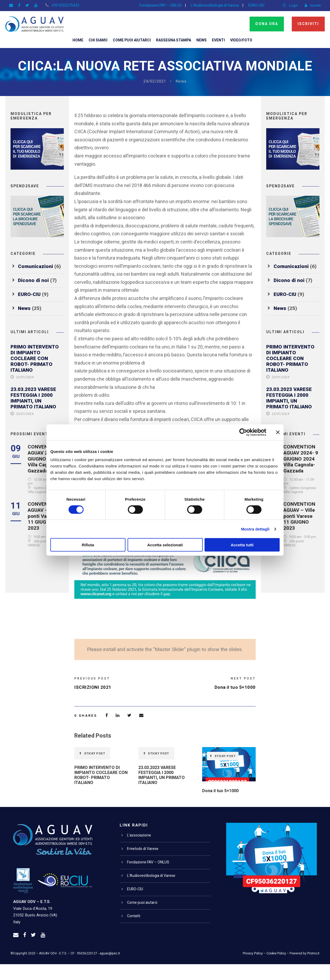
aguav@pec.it (110, 969)
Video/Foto (244, 40)
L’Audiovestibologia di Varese (213, 5)
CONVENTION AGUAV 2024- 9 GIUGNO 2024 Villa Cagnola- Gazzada (46, 475)
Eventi (220, 40)
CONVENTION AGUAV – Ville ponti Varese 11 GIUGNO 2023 (44, 532)
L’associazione (139, 851)
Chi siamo (96, 40)
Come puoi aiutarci (130, 40)
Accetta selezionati (165, 545)
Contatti (133, 932)
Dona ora (266, 24)
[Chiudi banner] (278, 432)
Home (75, 40)
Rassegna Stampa (174, 40)
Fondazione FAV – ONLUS (158, 5)
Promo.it (314, 969)
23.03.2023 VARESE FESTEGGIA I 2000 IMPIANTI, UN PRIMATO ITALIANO (34, 414)
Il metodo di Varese (143, 865)
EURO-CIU (256, 5)
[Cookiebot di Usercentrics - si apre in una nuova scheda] (243, 432)
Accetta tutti (242, 545)
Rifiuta (88, 545)
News (203, 40)
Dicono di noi (34, 296)
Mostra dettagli (255, 529)
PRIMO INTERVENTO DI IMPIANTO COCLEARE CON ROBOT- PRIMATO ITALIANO (35, 374)
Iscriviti (308, 24)
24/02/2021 (155, 97)
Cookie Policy (277, 969)
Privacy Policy (254, 969)
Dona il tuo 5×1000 (221, 807)
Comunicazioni (36, 282)
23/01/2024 (25, 393)
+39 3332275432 (62, 5)
